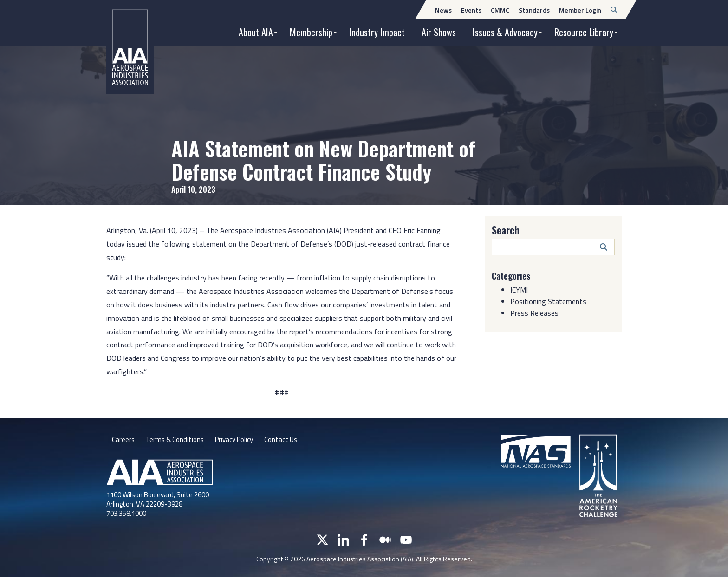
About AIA (256, 32)
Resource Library (584, 32)
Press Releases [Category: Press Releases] (534, 313)
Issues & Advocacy (505, 32)
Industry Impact (377, 32)
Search (506, 230)
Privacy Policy (241, 441)
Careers (123, 441)
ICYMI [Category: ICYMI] (519, 290)
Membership (311, 32)
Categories (513, 275)
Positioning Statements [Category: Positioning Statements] (548, 301)
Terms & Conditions (177, 441)
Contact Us (291, 441)
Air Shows (439, 32)
